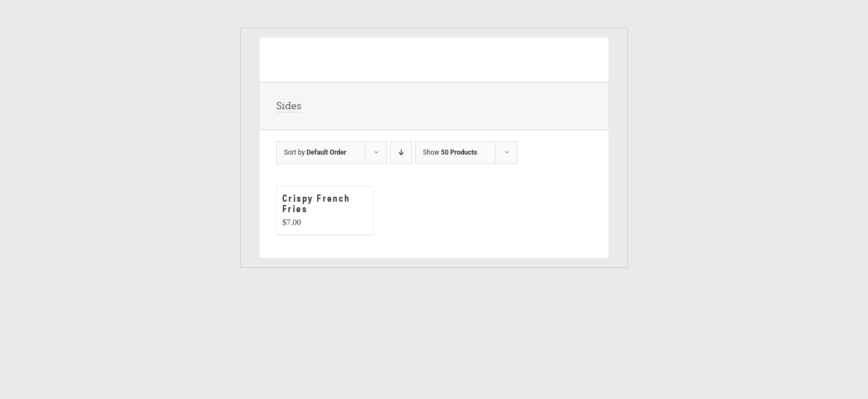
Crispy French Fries (316, 203)
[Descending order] (401, 153)
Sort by (315, 152)
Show (450, 152)
